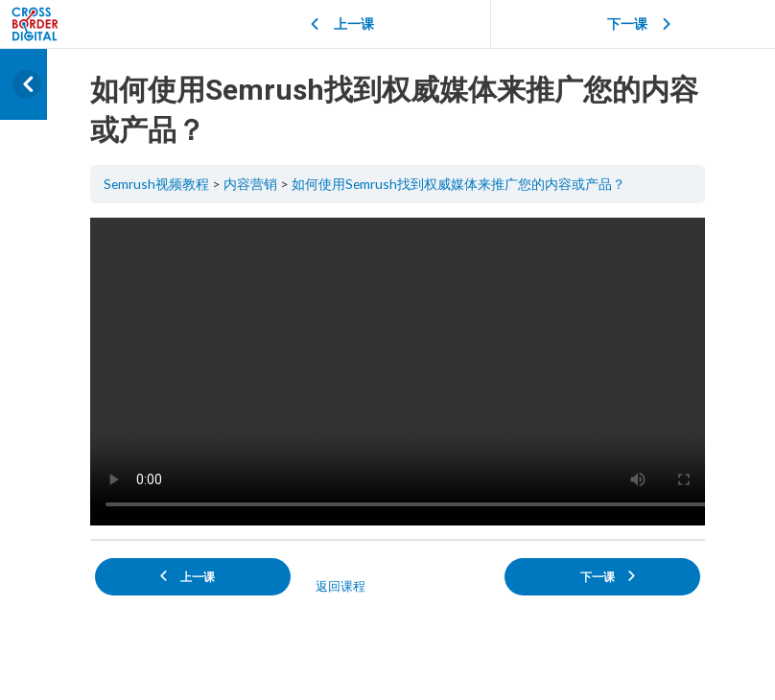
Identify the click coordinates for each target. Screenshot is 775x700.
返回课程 (341, 586)
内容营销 (250, 184)
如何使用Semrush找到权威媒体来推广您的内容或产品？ (458, 184)
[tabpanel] (398, 372)
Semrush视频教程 (156, 184)
